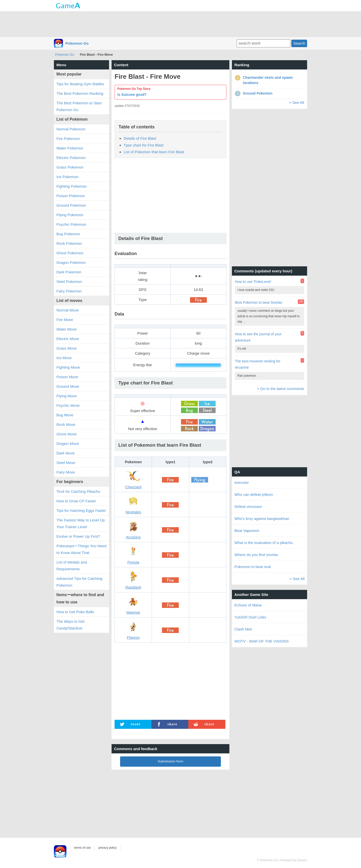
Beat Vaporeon (247, 531)
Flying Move (67, 396)
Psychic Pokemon (71, 224)
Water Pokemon (70, 148)
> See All (297, 102)
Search (299, 43)
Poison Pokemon (71, 196)
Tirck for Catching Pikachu (78, 491)
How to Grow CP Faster (76, 501)
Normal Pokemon (71, 129)
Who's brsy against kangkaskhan (262, 519)
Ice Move (64, 358)
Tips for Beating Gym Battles (80, 84)
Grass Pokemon (70, 167)
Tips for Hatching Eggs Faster (81, 510)
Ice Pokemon (67, 177)
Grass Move (67, 348)
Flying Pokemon (70, 215)
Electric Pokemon (71, 158)
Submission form (170, 761)
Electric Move (68, 339)
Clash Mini (243, 629)
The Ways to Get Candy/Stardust (70, 625)
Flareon (133, 637)
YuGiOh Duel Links (250, 617)
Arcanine (133, 537)
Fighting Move (68, 367)
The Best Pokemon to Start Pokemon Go (79, 106)
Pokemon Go (77, 43)
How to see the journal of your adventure (258, 337)
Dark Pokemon (69, 272)
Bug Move (65, 415)
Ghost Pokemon (70, 253)
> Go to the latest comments (281, 389)
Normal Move (68, 310)
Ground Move (68, 386)
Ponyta (133, 562)
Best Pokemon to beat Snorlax (259, 302)
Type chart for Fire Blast (144, 145)
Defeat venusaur (248, 506)
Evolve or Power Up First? (78, 536)
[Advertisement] (180, 24)
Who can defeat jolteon (254, 494)
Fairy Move (66, 472)
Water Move (66, 329)
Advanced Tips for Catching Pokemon (79, 582)
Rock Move (66, 424)
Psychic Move (68, 405)
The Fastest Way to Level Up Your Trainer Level (81, 523)
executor (242, 482)
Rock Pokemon (69, 243)
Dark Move (66, 453)
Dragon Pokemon (71, 262)
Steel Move (66, 463)
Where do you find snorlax (256, 555)
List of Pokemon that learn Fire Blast (154, 152)
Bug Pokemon (68, 234)
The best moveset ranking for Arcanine (258, 364)
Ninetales (133, 512)
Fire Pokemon (68, 139)
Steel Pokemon (69, 282)
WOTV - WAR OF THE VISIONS (262, 641)
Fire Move (65, 320)
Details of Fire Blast (140, 138)
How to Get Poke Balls (75, 612)
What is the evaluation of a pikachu (264, 543)
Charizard (133, 487)
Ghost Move (67, 434)
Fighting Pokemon (72, 186)
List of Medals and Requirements (72, 566)
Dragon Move (68, 444)
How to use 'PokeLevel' (253, 282)
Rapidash (133, 587)
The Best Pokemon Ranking (80, 93)
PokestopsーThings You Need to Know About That (81, 549)
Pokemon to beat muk (253, 567)
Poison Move (67, 377)
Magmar (133, 612)
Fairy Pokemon (69, 291)
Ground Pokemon (71, 205)
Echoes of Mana (248, 605)
